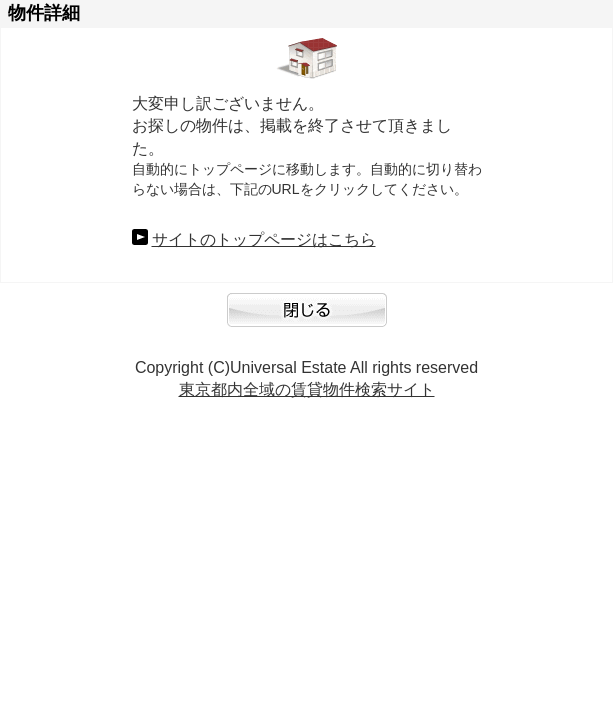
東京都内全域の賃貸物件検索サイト (307, 389)
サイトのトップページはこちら (264, 239)
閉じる (307, 320)
